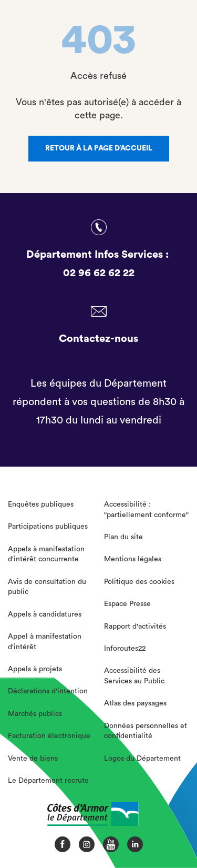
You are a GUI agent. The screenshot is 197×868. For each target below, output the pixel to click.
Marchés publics (35, 714)
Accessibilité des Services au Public (134, 676)
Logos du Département (142, 759)
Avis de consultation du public (47, 587)
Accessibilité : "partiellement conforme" (146, 510)
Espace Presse (127, 604)
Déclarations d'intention (48, 691)
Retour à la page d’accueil (99, 148)
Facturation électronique (49, 736)
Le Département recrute (48, 781)
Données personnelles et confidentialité (146, 731)
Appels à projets (35, 669)
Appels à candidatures (45, 614)
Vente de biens (33, 759)
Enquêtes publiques (41, 504)
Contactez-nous (98, 339)
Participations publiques (48, 527)
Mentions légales (133, 559)
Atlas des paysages (135, 703)
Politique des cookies (139, 582)
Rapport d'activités (135, 627)
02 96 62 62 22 (99, 273)
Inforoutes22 (125, 649)
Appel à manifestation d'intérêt (45, 642)
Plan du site (123, 537)
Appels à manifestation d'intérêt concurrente (46, 554)
